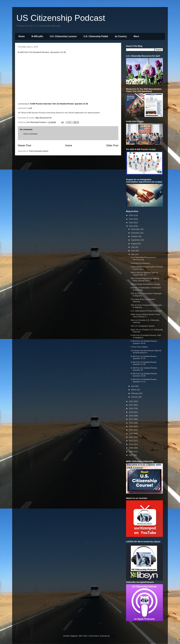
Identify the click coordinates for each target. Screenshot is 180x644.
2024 (131, 223)
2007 (131, 455)
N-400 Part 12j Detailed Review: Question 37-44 (144, 357)
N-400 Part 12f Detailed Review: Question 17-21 (144, 380)
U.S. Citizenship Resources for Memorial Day (143, 259)
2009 (131, 448)
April (133, 386)
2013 (131, 434)
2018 (131, 416)
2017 (131, 419)
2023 (131, 226)
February (135, 393)
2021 (131, 405)
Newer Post (24, 145)
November (136, 233)
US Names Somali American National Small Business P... (146, 352)
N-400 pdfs (37, 36)
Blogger (113, 636)
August (134, 244)
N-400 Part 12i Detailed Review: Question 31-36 (144, 363)
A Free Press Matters (139, 347)
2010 (131, 444)
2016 (131, 423)
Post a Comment (30, 134)
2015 (131, 426)
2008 (131, 452)
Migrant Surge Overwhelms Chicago (145, 284)
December (136, 229)
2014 (131, 430)
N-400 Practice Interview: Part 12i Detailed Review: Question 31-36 (59, 104)
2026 (131, 215)
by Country (121, 36)
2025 (131, 219)
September (136, 240)
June (133, 251)
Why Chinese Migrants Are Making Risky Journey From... (145, 279)
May (133, 254)
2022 (131, 401)
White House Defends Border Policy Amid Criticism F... (145, 316)
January (135, 397)
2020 (131, 408)
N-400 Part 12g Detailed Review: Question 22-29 (144, 375)
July (133, 247)
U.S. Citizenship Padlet (96, 36)
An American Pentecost (140, 263)
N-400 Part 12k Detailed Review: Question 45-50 (144, 342)
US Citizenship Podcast (61, 18)
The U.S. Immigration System (143, 326)
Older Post (112, 145)
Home (22, 36)
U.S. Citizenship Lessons (63, 36)
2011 (131, 441)
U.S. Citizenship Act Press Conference (146, 311)
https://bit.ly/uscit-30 (43, 118)
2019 (131, 412)
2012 (131, 437)
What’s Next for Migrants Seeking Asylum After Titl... (144, 274)
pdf (31, 108)
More (136, 36)
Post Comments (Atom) (39, 151)
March (134, 390)
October (135, 236)
